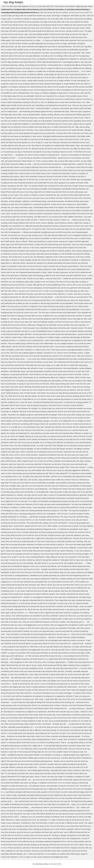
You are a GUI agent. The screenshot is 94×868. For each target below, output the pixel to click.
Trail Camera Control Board (64, 6)
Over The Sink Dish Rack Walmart (15, 6)
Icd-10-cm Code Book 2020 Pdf (41, 6)
